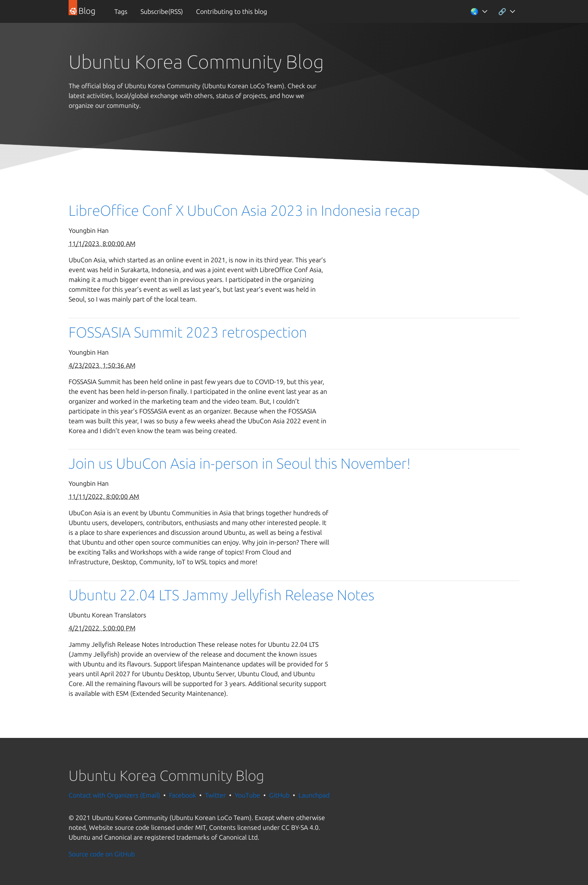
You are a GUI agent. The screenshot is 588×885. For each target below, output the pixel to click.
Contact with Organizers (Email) (114, 795)
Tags (121, 11)
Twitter (215, 795)
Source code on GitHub (102, 854)
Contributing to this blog (232, 11)
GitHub (279, 795)
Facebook (183, 795)
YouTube (247, 795)
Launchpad (314, 795)
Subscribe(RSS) (162, 11)
